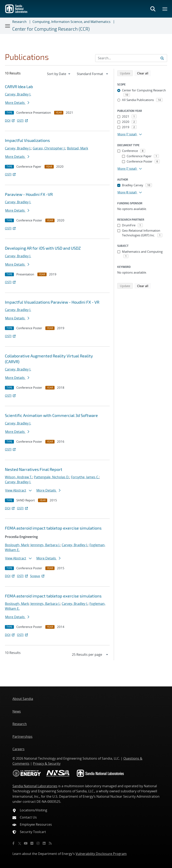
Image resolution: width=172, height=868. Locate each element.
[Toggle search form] (153, 9)
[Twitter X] (20, 843)
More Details (17, 103)
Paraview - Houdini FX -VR (29, 194)
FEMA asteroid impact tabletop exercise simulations (53, 528)
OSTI (23, 120)
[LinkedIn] (44, 843)
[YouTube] (26, 843)
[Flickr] (32, 843)
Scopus (37, 576)
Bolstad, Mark (78, 148)
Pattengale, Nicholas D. (52, 477)
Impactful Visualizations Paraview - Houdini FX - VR (52, 302)
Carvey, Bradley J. (18, 94)
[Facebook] (13, 843)
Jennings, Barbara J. (45, 545)
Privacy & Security (47, 764)
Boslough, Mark (17, 545)
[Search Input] (131, 58)
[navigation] (59, 74)
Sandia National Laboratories (35, 786)
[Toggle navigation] (8, 26)
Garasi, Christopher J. (49, 148)
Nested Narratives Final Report (34, 469)
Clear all (144, 73)
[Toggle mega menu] (165, 9)
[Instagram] (38, 843)
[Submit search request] (162, 58)
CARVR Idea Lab (19, 86)
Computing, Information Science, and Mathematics (71, 22)
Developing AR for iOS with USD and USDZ (43, 248)
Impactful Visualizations (27, 140)
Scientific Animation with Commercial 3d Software (51, 415)
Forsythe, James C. (85, 477)
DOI (10, 120)
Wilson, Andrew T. (19, 477)
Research (19, 22)
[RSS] (50, 843)
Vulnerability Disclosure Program (101, 854)
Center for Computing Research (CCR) (51, 29)
